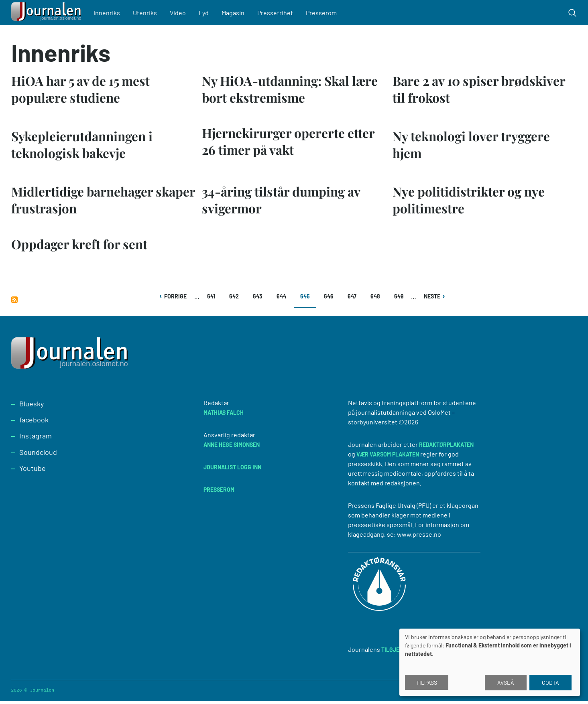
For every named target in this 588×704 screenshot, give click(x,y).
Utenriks (148, 13)
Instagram (36, 438)
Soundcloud (38, 455)
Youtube (33, 471)
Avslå (506, 683)
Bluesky (32, 406)
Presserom (324, 13)
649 (400, 299)
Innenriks (110, 13)
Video (181, 13)
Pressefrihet (278, 13)
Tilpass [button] (427, 683)
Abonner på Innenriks (14, 302)
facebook (34, 422)
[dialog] (490, 662)
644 (282, 299)
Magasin (236, 13)
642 (235, 299)
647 (353, 299)
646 (330, 299)
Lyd (207, 13)
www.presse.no (419, 537)
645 (308, 302)
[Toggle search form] (572, 13)
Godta (550, 683)
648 (376, 299)
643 (259, 299)
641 (213, 299)
